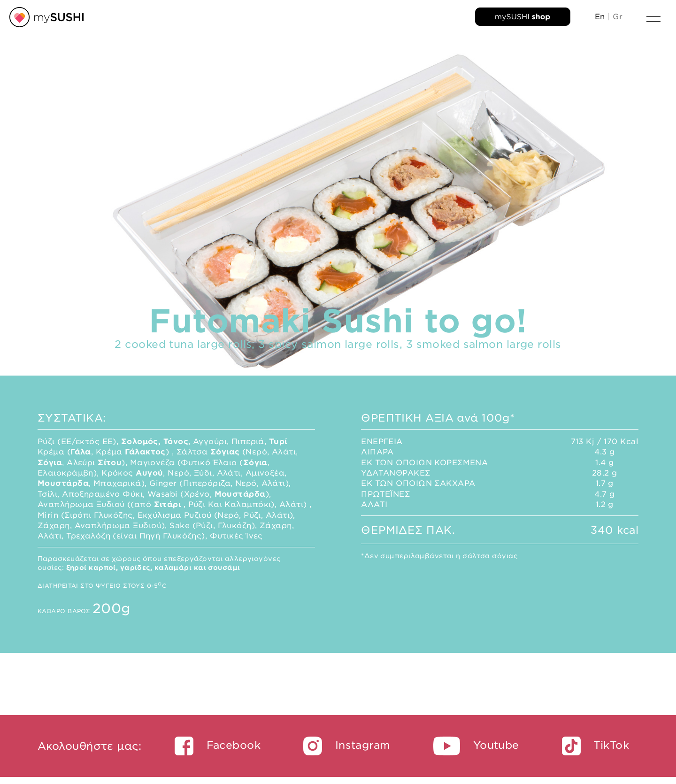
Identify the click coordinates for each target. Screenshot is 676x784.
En (600, 17)
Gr (618, 17)
